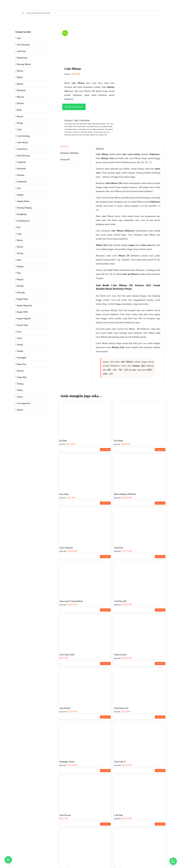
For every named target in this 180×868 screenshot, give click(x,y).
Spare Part (22, 364)
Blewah (20, 97)
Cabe (76, 120)
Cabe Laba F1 (120, 762)
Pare (19, 273)
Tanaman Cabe (103, 135)
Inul (19, 188)
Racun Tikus (23, 325)
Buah (19, 110)
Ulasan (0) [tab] (65, 159)
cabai (104, 216)
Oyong (20, 253)
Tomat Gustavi (120, 655)
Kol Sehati (119, 441)
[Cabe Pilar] (140, 526)
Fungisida (21, 162)
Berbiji (20, 84)
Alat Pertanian (23, 45)
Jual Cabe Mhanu (84, 135)
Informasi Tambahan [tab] (70, 153)
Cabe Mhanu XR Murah (97, 129)
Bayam (20, 71)
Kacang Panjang (24, 208)
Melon (20, 240)
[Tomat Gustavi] (140, 632)
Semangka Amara (67, 762)
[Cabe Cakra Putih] (85, 632)
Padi (19, 260)
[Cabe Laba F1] (140, 740)
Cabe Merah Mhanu (79, 126)
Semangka (22, 358)
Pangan (20, 266)
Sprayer (21, 371)
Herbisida (21, 169)
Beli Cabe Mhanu (81, 124)
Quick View (106, 450)
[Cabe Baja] (140, 793)
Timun (20, 390)
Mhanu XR (94, 135)
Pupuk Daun (23, 299)
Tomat (20, 397)
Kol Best (63, 441)
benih (110, 270)
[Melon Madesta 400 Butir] (140, 472)
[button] (89, 107)
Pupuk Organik (24, 318)
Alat (19, 38)
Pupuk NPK (22, 312)
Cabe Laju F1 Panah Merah (71, 601)
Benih (89, 124)
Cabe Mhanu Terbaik (106, 126)
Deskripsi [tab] (65, 146)
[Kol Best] (85, 419)
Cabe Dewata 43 (121, 708)
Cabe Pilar (119, 548)
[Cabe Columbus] (85, 526)
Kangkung (22, 214)
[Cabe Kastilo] (85, 686)
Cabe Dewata (65, 815)
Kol (19, 227)
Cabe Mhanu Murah (92, 126)
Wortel (20, 410)
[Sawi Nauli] (85, 472)
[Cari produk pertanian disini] (90, 13)
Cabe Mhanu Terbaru (71, 129)
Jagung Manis (23, 201)
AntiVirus (21, 51)
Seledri (20, 351)
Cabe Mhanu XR (83, 129)
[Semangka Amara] (85, 740)
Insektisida (22, 182)
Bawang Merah (24, 64)
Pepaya (20, 279)
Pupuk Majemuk (24, 305)
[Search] (23, 13)
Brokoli (20, 103)
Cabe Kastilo (65, 708)
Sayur (20, 338)
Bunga (20, 123)
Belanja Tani (71, 124)
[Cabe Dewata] (85, 793)
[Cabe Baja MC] (140, 579)
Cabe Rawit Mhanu (86, 132)
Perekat (20, 286)
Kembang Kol (23, 221)
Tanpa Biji (22, 377)
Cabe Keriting (23, 136)
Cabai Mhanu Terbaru (99, 124)
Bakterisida (22, 58)
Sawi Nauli (64, 494)
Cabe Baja (119, 815)
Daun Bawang (23, 156)
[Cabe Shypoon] (140, 847)
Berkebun (21, 90)
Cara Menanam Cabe (100, 132)
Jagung (20, 195)
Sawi (19, 332)
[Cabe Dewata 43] (140, 686)
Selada (20, 345)
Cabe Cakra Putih (67, 655)
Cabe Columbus (66, 548)
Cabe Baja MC (120, 601)
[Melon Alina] (85, 847)
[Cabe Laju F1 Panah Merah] (85, 579)
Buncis (20, 116)
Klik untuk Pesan (75, 107)
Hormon (21, 175)
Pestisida (21, 292)
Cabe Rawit (84, 120)
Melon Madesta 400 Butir (125, 494)
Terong (20, 384)
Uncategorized (24, 403)
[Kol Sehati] (140, 419)
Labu (19, 234)
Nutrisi (20, 247)
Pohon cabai (154, 333)
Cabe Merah (23, 142)
